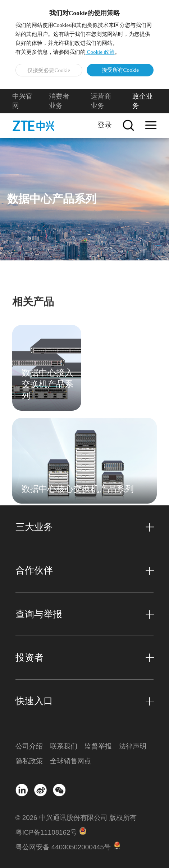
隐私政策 (29, 761)
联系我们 (64, 746)
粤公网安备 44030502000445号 (63, 847)
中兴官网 (22, 101)
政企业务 (143, 101)
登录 (105, 125)
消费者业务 (59, 101)
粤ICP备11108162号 (46, 832)
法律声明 (133, 746)
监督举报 (98, 746)
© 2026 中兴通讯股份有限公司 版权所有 (76, 818)
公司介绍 (29, 746)
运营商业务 (101, 101)
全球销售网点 (67, 761)
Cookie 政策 (100, 52)
